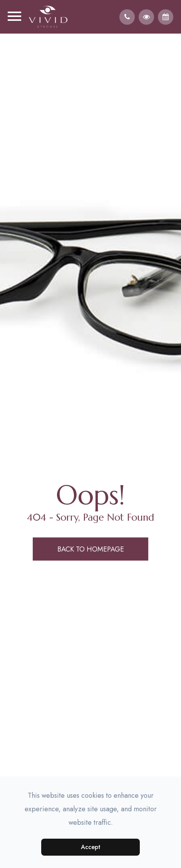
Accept (91, 847)
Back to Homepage (91, 549)
